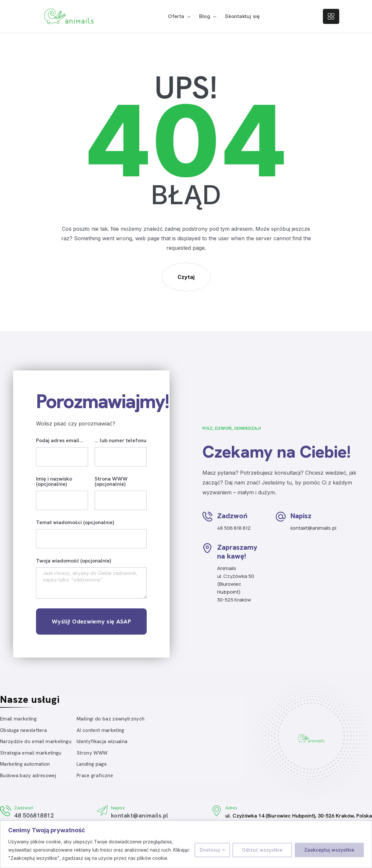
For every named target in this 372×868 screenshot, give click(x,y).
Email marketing (18, 719)
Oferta (176, 16)
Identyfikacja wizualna (102, 741)
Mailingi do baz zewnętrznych (111, 719)
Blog (205, 16)
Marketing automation (25, 764)
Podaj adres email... (60, 441)
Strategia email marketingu (31, 753)
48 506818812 (34, 815)
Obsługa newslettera (23, 730)
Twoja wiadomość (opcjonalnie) (74, 561)
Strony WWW (92, 753)
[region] (186, 844)
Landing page (92, 764)
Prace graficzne (95, 776)
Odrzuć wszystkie (262, 850)
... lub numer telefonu (121, 441)
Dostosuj (210, 850)
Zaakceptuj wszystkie (329, 850)
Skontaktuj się (242, 16)
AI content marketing (101, 730)
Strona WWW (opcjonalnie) (111, 482)
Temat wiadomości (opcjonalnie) (75, 523)
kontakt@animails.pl (140, 815)
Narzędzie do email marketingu (36, 741)
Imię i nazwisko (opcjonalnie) (54, 482)
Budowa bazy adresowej (28, 776)
